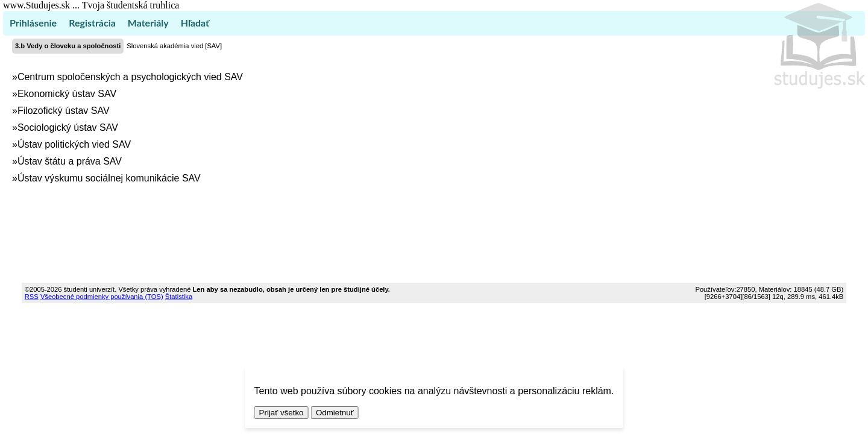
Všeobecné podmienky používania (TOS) (102, 297)
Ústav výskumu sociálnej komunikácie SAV (109, 178)
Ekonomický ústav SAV (67, 94)
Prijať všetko (281, 413)
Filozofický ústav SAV (64, 111)
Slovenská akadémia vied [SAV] (174, 46)
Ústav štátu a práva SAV (70, 161)
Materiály (148, 23)
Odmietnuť (335, 413)
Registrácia (92, 23)
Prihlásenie (33, 23)
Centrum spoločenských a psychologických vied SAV (130, 77)
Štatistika (179, 297)
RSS (32, 297)
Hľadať (195, 23)
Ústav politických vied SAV (74, 144)
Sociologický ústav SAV (68, 127)
